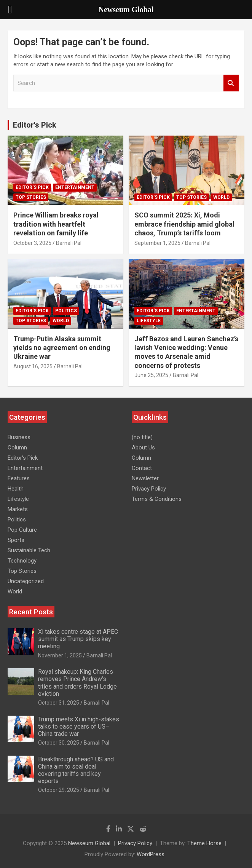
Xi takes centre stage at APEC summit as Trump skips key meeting (78, 639)
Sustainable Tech (29, 550)
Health (16, 489)
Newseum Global (89, 843)
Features (19, 478)
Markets (18, 509)
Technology (22, 561)
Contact (142, 468)
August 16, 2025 (33, 366)
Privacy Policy (149, 489)
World (221, 197)
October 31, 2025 (59, 703)
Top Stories (31, 197)
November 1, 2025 (60, 655)
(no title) (142, 437)
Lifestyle (149, 321)
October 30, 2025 (59, 743)
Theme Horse (204, 843)
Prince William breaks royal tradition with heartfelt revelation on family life (56, 224)
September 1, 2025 (157, 243)
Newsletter (145, 478)
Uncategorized (26, 581)
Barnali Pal (69, 243)
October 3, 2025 (32, 243)
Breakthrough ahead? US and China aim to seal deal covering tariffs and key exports (76, 770)
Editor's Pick (35, 125)
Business (19, 437)
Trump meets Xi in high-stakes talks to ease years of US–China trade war (79, 727)
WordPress (151, 854)
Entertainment (75, 187)
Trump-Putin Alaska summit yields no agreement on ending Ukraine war (62, 348)
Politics (66, 311)
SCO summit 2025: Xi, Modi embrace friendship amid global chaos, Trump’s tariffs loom (184, 224)
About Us (143, 448)
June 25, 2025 (151, 375)
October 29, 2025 (59, 790)
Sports (16, 540)
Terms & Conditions (157, 499)
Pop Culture (22, 530)
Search (231, 83)
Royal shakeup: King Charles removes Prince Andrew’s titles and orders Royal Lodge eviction (77, 683)
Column (17, 448)
